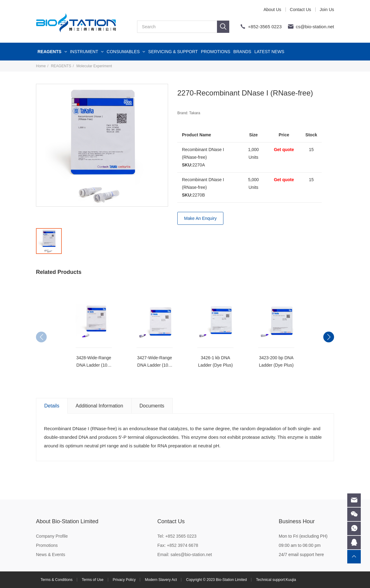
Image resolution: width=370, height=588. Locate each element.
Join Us (327, 10)
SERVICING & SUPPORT (173, 52)
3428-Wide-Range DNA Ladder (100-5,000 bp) (94, 362)
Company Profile (52, 536)
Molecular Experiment (94, 66)
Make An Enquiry (200, 218)
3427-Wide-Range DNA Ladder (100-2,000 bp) (155, 362)
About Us (272, 10)
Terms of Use (93, 580)
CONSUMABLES (126, 52)
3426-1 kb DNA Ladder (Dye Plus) (216, 361)
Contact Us (300, 10)
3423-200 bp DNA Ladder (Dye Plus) (276, 361)
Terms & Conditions (57, 580)
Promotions (47, 545)
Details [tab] (52, 406)
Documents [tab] (152, 406)
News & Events (51, 555)
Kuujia (291, 580)
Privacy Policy (124, 580)
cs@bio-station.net (315, 27)
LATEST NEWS (270, 52)
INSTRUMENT (87, 52)
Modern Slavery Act (161, 580)
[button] (329, 337)
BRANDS (242, 52)
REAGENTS (52, 52)
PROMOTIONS (216, 52)
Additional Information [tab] (99, 406)
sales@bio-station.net (191, 555)
